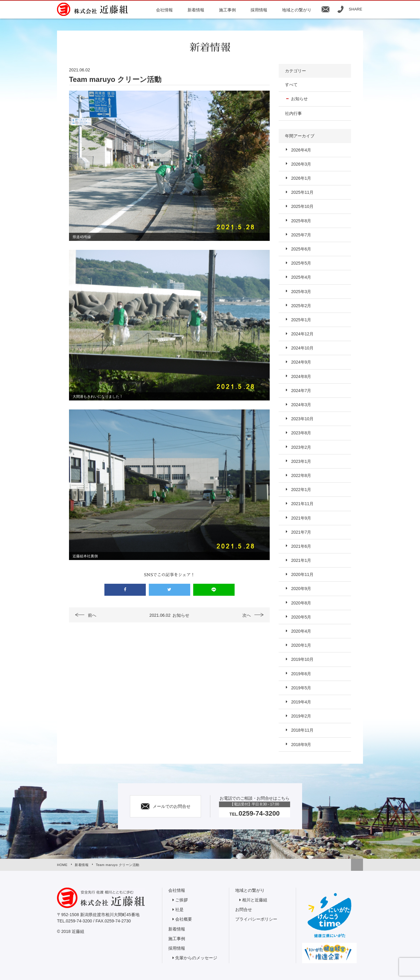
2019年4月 (301, 702)
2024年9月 (301, 362)
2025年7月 (301, 235)
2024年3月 (301, 405)
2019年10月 (302, 659)
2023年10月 (302, 419)
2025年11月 (302, 192)
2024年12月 (302, 334)
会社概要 (184, 919)
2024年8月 (301, 376)
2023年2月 (301, 447)
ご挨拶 (181, 900)
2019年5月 (301, 688)
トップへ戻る (357, 865)
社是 (179, 910)
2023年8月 (301, 433)
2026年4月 (301, 150)
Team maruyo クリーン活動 (118, 865)
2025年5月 (301, 263)
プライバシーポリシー (256, 919)
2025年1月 (301, 320)
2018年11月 (302, 730)
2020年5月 (301, 617)
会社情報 (177, 890)
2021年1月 (301, 560)
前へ (92, 615)
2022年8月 (301, 475)
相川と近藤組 (255, 900)
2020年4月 (301, 631)
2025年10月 (302, 206)
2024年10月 (302, 348)
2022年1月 (301, 490)
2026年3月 (301, 164)
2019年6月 (301, 674)
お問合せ (244, 910)
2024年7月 (301, 391)
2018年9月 (301, 745)
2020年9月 (301, 589)
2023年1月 (301, 461)
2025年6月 (301, 249)
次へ (247, 615)
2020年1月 (301, 645)
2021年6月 (301, 546)
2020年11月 (302, 574)
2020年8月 (301, 603)
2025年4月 (301, 277)
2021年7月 (301, 532)
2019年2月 (301, 716)
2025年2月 (301, 306)
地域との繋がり (250, 890)
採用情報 (177, 948)
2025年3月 (301, 292)
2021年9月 (301, 518)
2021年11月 (302, 504)
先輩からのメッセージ (196, 958)
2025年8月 (301, 221)
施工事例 (177, 939)
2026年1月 (301, 178)
